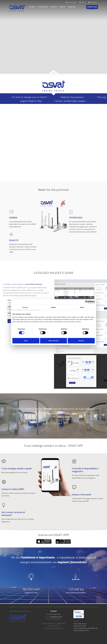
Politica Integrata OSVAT (81, 630)
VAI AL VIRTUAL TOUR (53, 422)
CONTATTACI (92, 7)
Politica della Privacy (80, 624)
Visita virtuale (43, 7)
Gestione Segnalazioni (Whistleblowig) (85, 628)
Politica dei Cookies (80, 626)
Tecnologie (72, 7)
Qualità (62, 7)
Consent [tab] (25, 307)
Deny (26, 341)
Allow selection (53, 341)
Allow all (81, 341)
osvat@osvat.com (56, 617)
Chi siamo (32, 7)
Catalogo (54, 7)
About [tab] (82, 307)
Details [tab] (54, 307)
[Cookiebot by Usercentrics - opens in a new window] (86, 302)
